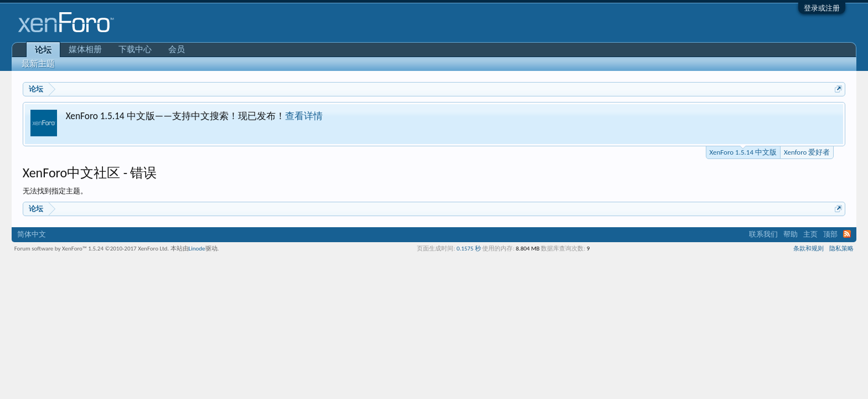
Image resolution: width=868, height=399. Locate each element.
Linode (197, 249)
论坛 (43, 50)
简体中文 (32, 234)
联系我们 (763, 234)
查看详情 (304, 116)
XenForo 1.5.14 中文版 (743, 151)
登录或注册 (822, 8)
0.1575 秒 (469, 249)
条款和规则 (808, 249)
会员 (177, 49)
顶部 (830, 234)
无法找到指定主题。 (55, 191)
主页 (810, 234)
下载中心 (135, 49)
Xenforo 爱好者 (807, 152)
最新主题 (38, 64)
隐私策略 (841, 249)
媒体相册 (85, 49)
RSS (847, 234)
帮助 (790, 234)
